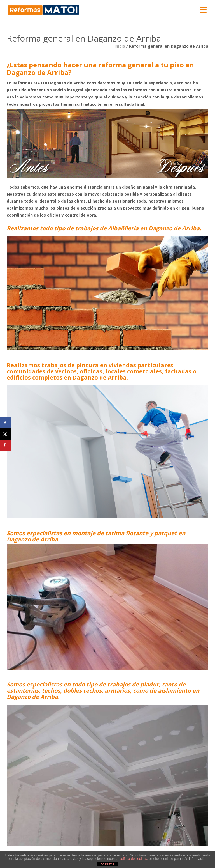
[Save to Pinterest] (6, 445)
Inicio (120, 46)
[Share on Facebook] (6, 423)
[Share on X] (6, 434)
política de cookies (133, 859)
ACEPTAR (107, 864)
